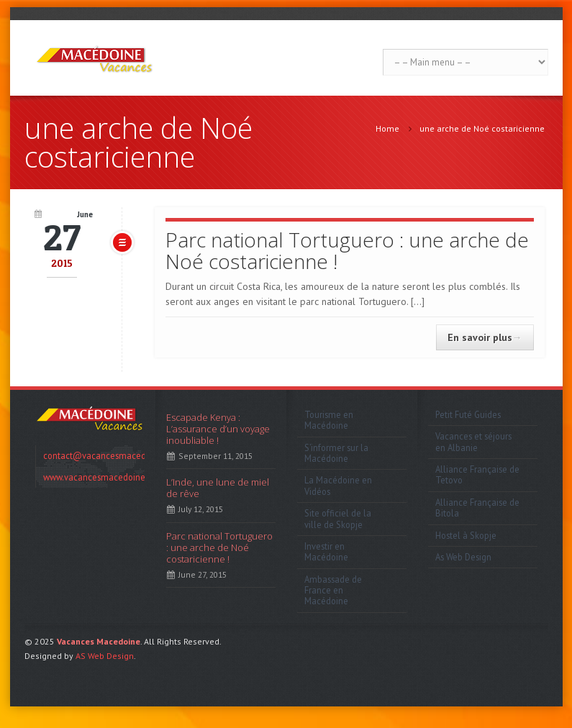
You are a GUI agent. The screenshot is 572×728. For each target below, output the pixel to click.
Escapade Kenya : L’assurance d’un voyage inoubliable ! (218, 429)
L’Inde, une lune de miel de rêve (218, 488)
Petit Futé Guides (468, 414)
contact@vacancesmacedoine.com (113, 455)
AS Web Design (105, 656)
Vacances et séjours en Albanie (473, 441)
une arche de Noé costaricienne (482, 128)
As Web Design (463, 557)
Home (387, 128)
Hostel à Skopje (466, 535)
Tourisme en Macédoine (329, 420)
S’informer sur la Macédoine (336, 453)
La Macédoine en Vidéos (338, 485)
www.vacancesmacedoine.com (104, 477)
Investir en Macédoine (326, 551)
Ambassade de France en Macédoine (333, 590)
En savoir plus (485, 337)
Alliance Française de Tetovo (477, 474)
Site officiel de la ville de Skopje (338, 518)
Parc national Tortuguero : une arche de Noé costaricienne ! (347, 250)
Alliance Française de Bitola (477, 508)
